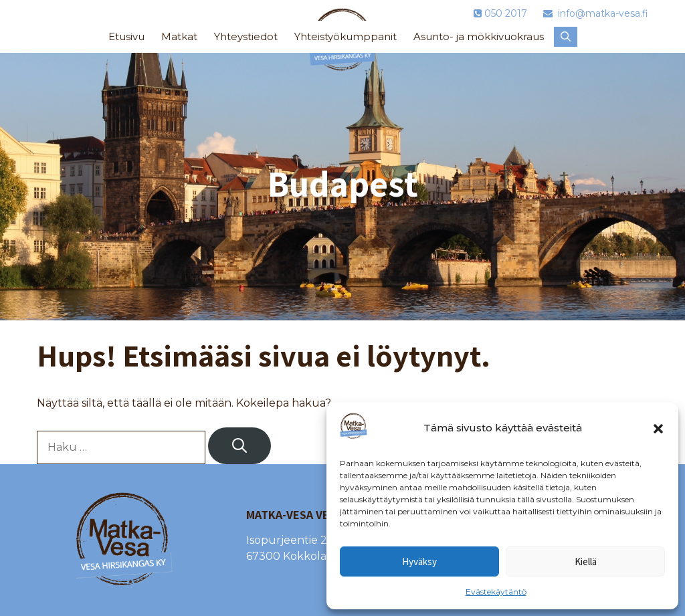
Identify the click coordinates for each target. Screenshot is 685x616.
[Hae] (239, 446)
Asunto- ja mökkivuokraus (479, 36)
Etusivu (126, 36)
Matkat (179, 36)
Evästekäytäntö (496, 592)
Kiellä (586, 561)
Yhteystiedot (246, 36)
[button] (658, 429)
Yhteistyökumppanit (346, 36)
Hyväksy (419, 561)
